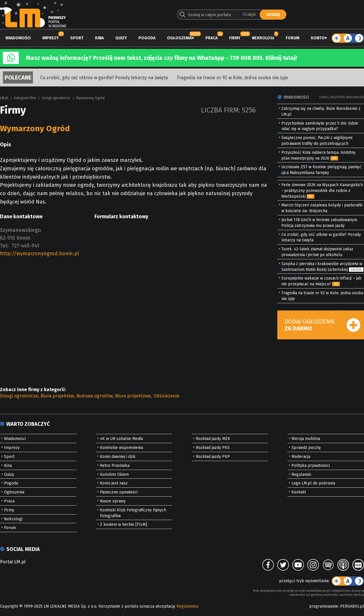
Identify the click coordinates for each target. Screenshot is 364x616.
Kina (99, 38)
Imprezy (50, 38)
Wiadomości (18, 38)
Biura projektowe (133, 396)
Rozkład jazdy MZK (213, 439)
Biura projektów (57, 396)
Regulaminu (187, 606)
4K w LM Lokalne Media (121, 439)
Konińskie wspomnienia (121, 448)
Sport (77, 38)
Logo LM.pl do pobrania (313, 483)
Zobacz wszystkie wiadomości (341, 97)
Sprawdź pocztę (306, 448)
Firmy (235, 38)
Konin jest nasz (114, 483)
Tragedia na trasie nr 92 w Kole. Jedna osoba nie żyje (232, 78)
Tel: (4, 246)
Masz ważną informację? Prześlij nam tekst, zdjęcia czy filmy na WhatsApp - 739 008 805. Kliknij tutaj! (161, 58)
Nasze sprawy (113, 501)
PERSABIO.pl (352, 606)
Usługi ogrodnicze (56, 98)
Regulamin (301, 475)
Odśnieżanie (166, 396)
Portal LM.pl (13, 562)
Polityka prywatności (311, 466)
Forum (292, 38)
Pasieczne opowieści (119, 492)
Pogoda (147, 38)
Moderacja (301, 457)
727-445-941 (25, 246)
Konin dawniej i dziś (118, 457)
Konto (318, 38)
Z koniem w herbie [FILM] (123, 525)
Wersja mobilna (306, 439)
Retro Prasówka (115, 466)
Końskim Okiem (114, 475)
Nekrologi (263, 38)
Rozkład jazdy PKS (213, 448)
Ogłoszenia (179, 38)
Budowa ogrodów (94, 396)
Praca (211, 38)
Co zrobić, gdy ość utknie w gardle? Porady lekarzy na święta (104, 78)
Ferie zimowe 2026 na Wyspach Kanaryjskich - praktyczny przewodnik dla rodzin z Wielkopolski (322, 191)
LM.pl (4, 98)
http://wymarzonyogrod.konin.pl (40, 254)
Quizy (121, 38)
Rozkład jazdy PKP (213, 457)
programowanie (324, 606)
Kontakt (299, 492)
